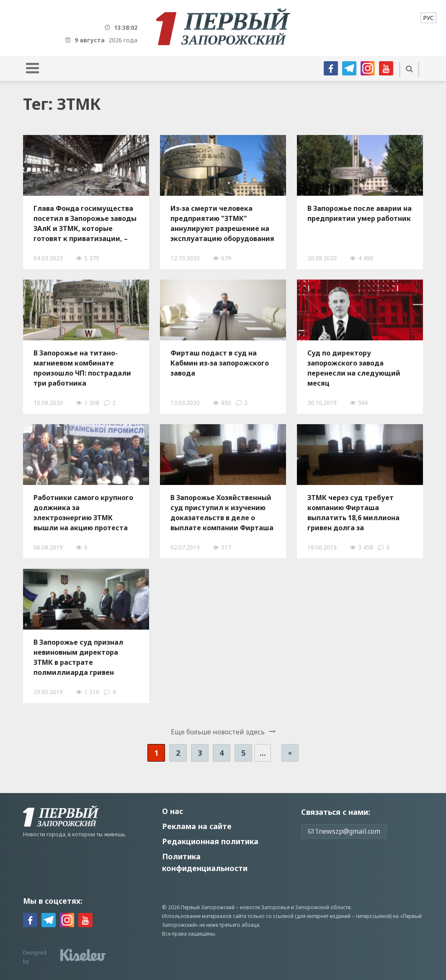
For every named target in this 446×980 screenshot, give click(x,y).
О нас (173, 811)
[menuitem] (428, 18)
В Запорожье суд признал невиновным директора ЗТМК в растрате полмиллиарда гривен (78, 657)
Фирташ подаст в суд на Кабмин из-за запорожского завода (220, 363)
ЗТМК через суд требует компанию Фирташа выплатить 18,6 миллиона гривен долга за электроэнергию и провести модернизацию (357, 513)
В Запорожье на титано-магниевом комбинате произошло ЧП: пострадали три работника (82, 368)
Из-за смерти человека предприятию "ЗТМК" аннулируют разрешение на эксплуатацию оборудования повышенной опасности (222, 223)
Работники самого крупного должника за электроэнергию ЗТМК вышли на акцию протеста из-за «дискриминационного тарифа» (85, 513)
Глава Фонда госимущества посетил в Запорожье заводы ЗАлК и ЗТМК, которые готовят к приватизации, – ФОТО (85, 223)
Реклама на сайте (197, 826)
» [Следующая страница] (290, 753)
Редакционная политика (210, 841)
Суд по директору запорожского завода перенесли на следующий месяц (354, 368)
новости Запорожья (265, 907)
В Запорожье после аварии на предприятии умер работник (360, 213)
